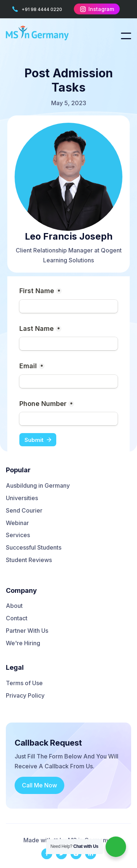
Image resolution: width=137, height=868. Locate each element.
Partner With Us (27, 631)
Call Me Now (39, 785)
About (14, 606)
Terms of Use (24, 683)
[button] (126, 36)
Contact (17, 618)
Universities (22, 498)
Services (18, 535)
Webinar (17, 523)
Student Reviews (29, 560)
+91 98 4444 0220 (41, 9)
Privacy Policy (25, 696)
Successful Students (34, 548)
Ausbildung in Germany (38, 486)
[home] (42, 36)
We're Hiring (23, 643)
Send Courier (24, 511)
